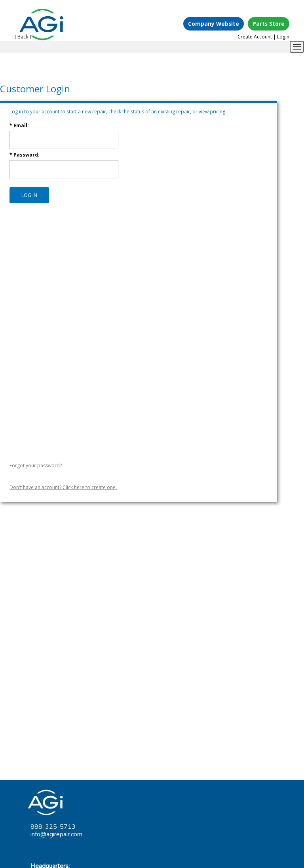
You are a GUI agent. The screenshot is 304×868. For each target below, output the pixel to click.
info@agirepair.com (56, 834)
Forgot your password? (36, 466)
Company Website (214, 24)
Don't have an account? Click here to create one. (63, 487)
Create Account (255, 37)
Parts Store (269, 24)
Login (283, 37)
